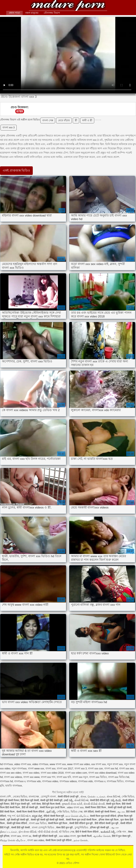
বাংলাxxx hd (6, 781)
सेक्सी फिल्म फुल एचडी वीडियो (103, 816)
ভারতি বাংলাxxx (14, 786)
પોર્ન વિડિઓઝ (23, 816)
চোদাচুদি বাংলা (49, 797)
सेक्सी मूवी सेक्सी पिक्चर (105, 812)
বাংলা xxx (51, 768)
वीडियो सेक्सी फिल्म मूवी (54, 816)
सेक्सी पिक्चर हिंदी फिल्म (96, 807)
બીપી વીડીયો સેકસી (48, 832)
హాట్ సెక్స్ (68, 800)
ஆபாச (121, 812)
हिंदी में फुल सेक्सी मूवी (21, 804)
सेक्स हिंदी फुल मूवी (65, 827)
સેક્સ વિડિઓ (114, 797)
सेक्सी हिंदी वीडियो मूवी (100, 800)
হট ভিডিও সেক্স (67, 832)
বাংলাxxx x (100, 781)
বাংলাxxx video (50, 781)
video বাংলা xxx (22, 764)
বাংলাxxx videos (68, 781)
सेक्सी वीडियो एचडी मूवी (68, 797)
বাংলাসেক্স (34, 797)
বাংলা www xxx (36, 768)
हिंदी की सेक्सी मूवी (30, 807)
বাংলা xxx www (31, 777)
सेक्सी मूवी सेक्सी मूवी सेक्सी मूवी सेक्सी (48, 820)
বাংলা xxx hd (111, 768)
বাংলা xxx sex (127, 768)
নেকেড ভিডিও (20, 797)
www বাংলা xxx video (78, 764)
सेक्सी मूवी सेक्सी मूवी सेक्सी (120, 807)
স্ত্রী (76, 120)
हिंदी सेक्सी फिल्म (8, 812)
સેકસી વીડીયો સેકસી (94, 804)
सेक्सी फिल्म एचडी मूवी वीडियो (59, 840)
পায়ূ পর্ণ (11, 816)
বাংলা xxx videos (13, 777)
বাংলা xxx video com (76, 773)
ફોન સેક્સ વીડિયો (27, 832)
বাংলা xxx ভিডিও (98, 777)
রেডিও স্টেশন (68, 6)
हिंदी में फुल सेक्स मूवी (121, 836)
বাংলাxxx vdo (34, 781)
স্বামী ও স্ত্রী (87, 120)
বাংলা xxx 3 (9, 127)
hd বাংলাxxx (6, 764)
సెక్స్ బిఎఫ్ (116, 800)
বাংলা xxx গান (48, 777)
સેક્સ (83, 797)
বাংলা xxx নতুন (80, 777)
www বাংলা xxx (58, 764)
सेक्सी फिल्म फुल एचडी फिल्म (53, 807)
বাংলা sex (16, 836)
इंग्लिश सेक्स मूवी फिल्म (109, 820)
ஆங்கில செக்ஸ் (102, 836)
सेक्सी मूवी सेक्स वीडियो (17, 823)
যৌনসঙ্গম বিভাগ (52, 13)
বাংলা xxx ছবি (64, 777)
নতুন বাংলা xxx (115, 764)
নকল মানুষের (32, 13)
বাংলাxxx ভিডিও (115, 781)
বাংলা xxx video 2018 (52, 773)
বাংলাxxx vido (85, 781)
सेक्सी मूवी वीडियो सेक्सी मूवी (45, 836)
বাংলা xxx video (31, 773)
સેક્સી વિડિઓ (81, 800)
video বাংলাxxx (40, 764)
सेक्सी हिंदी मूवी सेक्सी (21, 827)
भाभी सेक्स (36, 804)
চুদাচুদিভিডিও (82, 827)
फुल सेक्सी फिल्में (84, 836)
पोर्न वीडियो (89, 812)
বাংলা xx (27, 836)
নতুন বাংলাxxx (19, 768)
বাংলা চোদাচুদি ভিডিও (43, 827)
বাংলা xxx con (95, 768)
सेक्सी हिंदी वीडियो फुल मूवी (81, 823)
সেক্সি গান (121, 832)
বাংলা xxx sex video (11, 773)
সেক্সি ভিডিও (128, 797)
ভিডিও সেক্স (77, 812)
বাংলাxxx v (20, 781)
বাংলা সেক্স (48, 120)
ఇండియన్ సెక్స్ (108, 832)
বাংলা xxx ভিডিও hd (119, 777)
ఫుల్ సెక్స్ (51, 812)
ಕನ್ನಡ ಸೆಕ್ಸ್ (37, 816)
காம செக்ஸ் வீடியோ (77, 816)
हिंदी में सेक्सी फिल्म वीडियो (87, 832)
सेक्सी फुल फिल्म (113, 804)
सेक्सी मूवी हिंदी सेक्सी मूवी (51, 800)
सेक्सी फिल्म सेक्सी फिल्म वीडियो (31, 812)
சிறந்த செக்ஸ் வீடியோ (13, 840)
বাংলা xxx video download (102, 773)
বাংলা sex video (36, 840)
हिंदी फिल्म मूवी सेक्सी (30, 800)
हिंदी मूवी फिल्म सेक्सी (51, 804)
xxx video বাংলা (67, 836)
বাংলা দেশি (6, 797)
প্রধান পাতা (14, 13)
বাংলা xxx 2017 (65, 768)
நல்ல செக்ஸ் (81, 840)
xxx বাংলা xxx (99, 764)
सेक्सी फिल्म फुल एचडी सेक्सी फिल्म (82, 820)
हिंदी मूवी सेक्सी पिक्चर (10, 800)
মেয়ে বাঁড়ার (64, 120)
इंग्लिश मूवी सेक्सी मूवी (100, 827)
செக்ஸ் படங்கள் (97, 797)
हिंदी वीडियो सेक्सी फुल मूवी (107, 823)
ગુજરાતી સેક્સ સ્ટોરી (72, 804)
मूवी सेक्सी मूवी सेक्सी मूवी (18, 820)
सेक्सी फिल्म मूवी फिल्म (58, 823)
